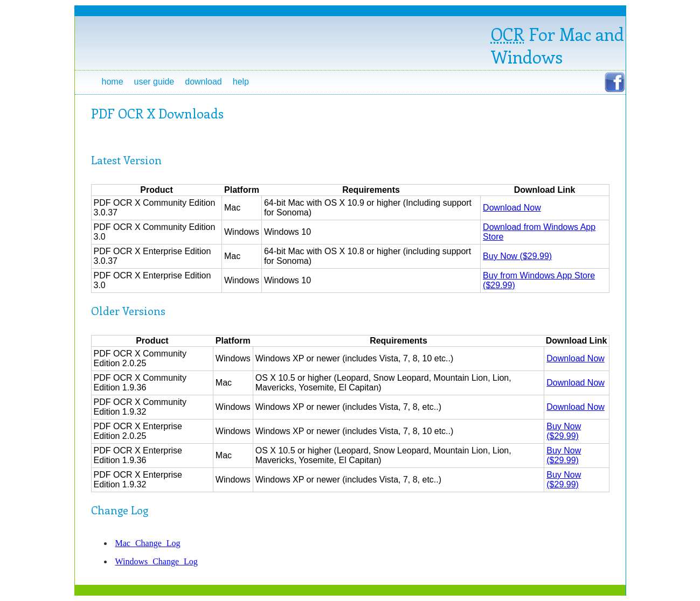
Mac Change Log (148, 543)
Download (203, 82)
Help (241, 82)
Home (113, 82)
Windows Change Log (157, 561)
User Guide (154, 82)
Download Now (512, 208)
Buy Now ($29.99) (517, 256)
